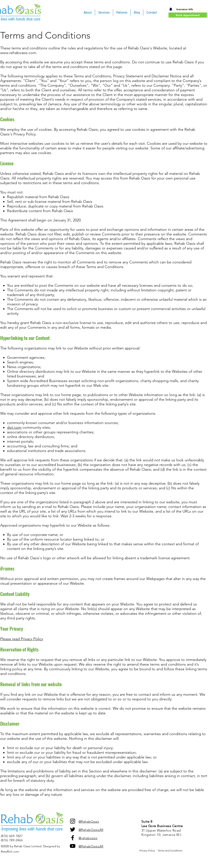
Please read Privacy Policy (22, 639)
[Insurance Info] (185, 9)
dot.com (14, 427)
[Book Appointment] (188, 15)
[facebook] (73, 838)
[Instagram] (73, 821)
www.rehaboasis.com (18, 53)
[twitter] (73, 829)
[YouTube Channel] (73, 846)
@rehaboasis (88, 838)
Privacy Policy (147, 851)
